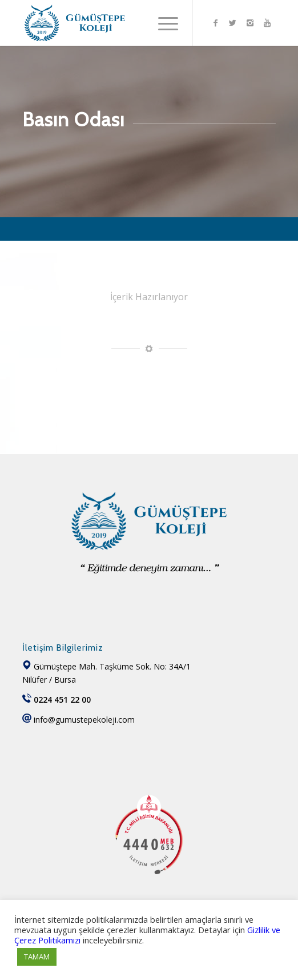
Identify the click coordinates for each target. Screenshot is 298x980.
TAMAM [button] (37, 957)
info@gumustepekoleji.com (84, 720)
